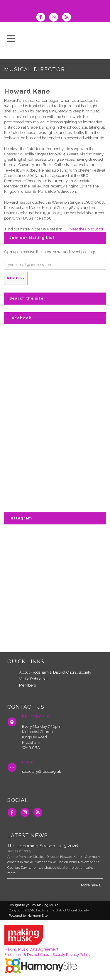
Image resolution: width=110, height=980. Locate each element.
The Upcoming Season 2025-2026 (43, 846)
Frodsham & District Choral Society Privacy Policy (47, 955)
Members (27, 685)
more (11, 873)
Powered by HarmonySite (28, 916)
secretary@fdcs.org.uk (42, 771)
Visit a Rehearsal (33, 679)
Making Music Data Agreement (31, 949)
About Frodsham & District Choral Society (55, 672)
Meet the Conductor (87, 229)
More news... (92, 885)
